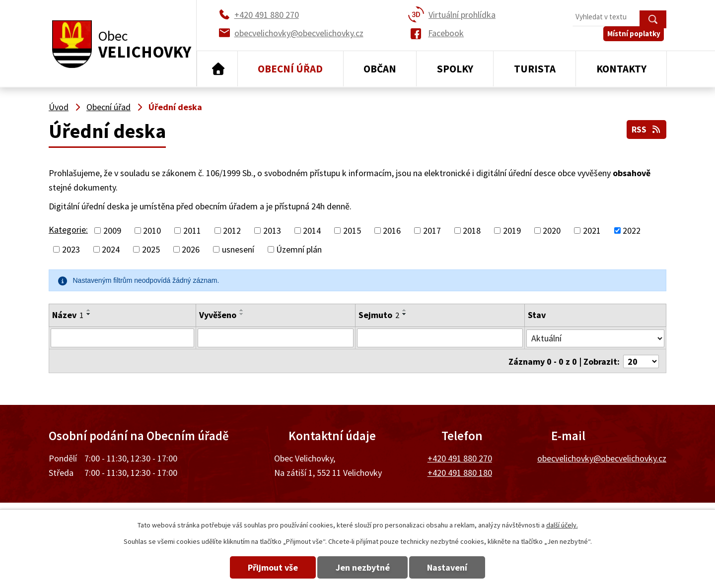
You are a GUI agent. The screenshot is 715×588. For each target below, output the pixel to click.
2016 (392, 230)
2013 (272, 230)
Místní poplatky (636, 39)
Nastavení (456, 567)
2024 (111, 249)
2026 (191, 249)
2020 (552, 230)
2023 (71, 249)
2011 (192, 230)
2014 (312, 230)
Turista (535, 69)
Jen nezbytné (363, 567)
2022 (632, 230)
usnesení (238, 249)
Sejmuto (379, 315)
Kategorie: (68, 229)
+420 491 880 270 (460, 457)
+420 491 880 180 (460, 472)
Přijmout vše (264, 567)
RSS (646, 128)
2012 (232, 230)
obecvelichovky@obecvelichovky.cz (602, 457)
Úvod (217, 69)
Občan (380, 69)
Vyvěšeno (218, 315)
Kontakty (621, 69)
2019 (512, 230)
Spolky (455, 69)
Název (68, 315)
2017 (432, 230)
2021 (592, 230)
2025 (151, 249)
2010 (152, 230)
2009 (112, 230)
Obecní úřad (290, 69)
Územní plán (299, 249)
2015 (352, 230)
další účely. (562, 525)
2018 (472, 230)
